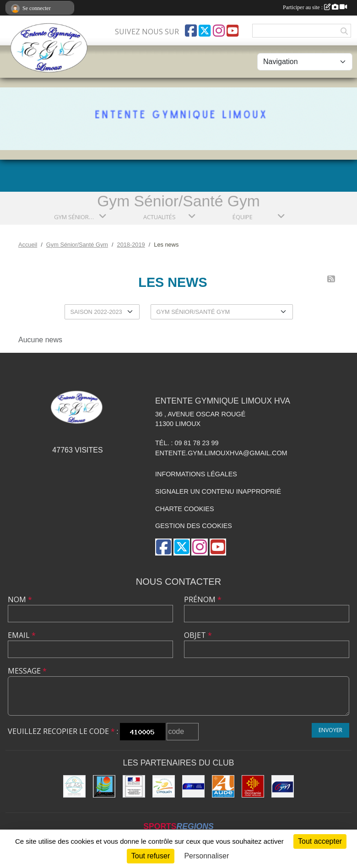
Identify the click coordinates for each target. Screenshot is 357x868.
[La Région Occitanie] (253, 786)
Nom (20, 599)
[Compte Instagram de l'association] (219, 31)
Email (22, 635)
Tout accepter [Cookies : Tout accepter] (320, 841)
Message (27, 671)
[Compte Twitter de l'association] (205, 31)
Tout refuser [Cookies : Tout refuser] (151, 856)
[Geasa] (74, 786)
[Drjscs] (134, 786)
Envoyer (330, 730)
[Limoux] (104, 786)
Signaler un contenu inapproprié (218, 491)
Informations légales (196, 474)
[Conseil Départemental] (223, 786)
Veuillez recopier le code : (63, 731)
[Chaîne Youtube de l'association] (233, 31)
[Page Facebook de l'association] (191, 31)
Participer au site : (315, 7)
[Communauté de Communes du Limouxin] (164, 786)
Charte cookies (184, 509)
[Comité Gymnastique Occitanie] (193, 786)
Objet (198, 635)
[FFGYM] (283, 786)
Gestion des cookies (194, 526)
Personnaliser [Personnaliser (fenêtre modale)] (206, 856)
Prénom (203, 599)
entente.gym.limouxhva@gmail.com (221, 453)
